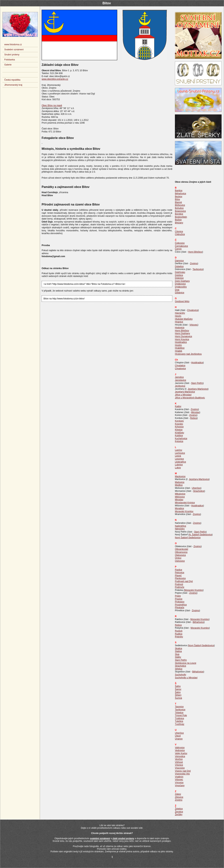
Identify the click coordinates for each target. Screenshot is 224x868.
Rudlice (179, 634)
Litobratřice (180, 462)
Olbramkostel (182, 549)
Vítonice (179, 765)
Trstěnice (179, 718)
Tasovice (179, 707)
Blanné (178, 202)
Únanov (179, 739)
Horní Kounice (182, 339)
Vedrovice (180, 750)
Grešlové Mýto (182, 301)
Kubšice (179, 435)
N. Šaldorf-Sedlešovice (200, 535)
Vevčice (179, 759)
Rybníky (179, 637)
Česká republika (12, 80)
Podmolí (179, 584)
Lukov (178, 468)
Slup (177, 654)
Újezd (178, 736)
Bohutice (179, 208)
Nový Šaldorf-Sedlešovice (188, 538)
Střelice (179, 669)
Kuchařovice (181, 438)
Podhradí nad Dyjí (184, 581)
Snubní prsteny (12, 55)
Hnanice (179, 322)
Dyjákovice (180, 284)
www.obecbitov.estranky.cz (55, 79)
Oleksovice (180, 555)
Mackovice (180, 476)
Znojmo (194, 263)
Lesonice (179, 459)
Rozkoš (179, 631)
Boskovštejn (181, 217)
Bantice (179, 191)
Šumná (178, 698)
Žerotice (179, 812)
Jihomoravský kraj (13, 85)
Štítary (178, 695)
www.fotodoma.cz (13, 45)
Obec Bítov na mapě (52, 105)
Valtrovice (180, 748)
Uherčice (196, 488)
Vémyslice (180, 756)
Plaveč (178, 576)
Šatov (178, 692)
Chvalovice (193, 310)
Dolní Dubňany (182, 281)
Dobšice (179, 275)
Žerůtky (179, 815)
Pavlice (179, 570)
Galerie (8, 65)
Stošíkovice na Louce (186, 663)
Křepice (179, 430)
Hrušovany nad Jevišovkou (188, 354)
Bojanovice (180, 211)
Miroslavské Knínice (185, 503)
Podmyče (180, 587)
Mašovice (180, 482)
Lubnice (179, 465)
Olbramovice (181, 552)
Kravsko (179, 424)
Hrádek (179, 351)
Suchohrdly (181, 675)
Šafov (178, 686)
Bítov (177, 199)
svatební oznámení (100, 838)
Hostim (178, 345)
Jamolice (179, 377)
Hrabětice (180, 348)
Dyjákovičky (181, 287)
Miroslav (195, 412)
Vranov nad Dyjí (183, 771)
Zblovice (179, 797)
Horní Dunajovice (183, 336)
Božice (178, 220)
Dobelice (179, 266)
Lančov (179, 450)
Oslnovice (180, 561)
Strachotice (199, 491)
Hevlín (178, 316)
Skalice (179, 648)
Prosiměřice (181, 605)
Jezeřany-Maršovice (198, 389)
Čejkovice (180, 243)
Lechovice (180, 453)
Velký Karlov (181, 753)
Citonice (179, 231)
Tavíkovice (198, 269)
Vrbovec (194, 325)
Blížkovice (180, 205)
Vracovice (180, 768)
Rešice (193, 418)
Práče (178, 596)
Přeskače (180, 608)
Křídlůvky (179, 433)
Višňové (179, 762)
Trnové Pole (181, 715)
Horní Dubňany (182, 333)
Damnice (179, 261)
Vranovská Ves (182, 774)
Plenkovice (180, 578)
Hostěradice (181, 342)
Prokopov (180, 602)
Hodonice (180, 328)
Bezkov (179, 197)
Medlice (179, 485)
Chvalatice (180, 366)
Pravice (179, 599)
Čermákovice (181, 246)
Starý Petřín (197, 383)
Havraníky (180, 313)
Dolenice (179, 278)
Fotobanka (10, 60)
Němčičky (180, 529)
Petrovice (180, 573)
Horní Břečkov (195, 252)
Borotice (179, 214)
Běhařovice (181, 194)
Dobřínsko (180, 272)
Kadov (178, 406)
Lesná (178, 456)
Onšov (178, 558)
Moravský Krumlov (184, 511)
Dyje (177, 290)
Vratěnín (179, 777)
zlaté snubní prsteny (123, 838)
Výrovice (179, 783)
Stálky (178, 657)
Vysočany (180, 786)
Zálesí (178, 794)
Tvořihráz (180, 724)
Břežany (179, 223)
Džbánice (180, 293)
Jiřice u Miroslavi (183, 395)
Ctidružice (180, 234)
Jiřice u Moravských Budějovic (190, 398)
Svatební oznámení (14, 50)
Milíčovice (180, 497)
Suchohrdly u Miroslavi (186, 678)
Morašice (179, 508)
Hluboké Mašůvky (184, 319)
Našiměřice (181, 526)
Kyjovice (179, 441)
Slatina (178, 651)
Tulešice (179, 721)
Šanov (178, 689)
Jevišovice (180, 386)
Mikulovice (180, 494)
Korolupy (179, 421)
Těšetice (179, 713)
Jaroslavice (181, 380)
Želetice (179, 809)
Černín (178, 249)
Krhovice (179, 427)
